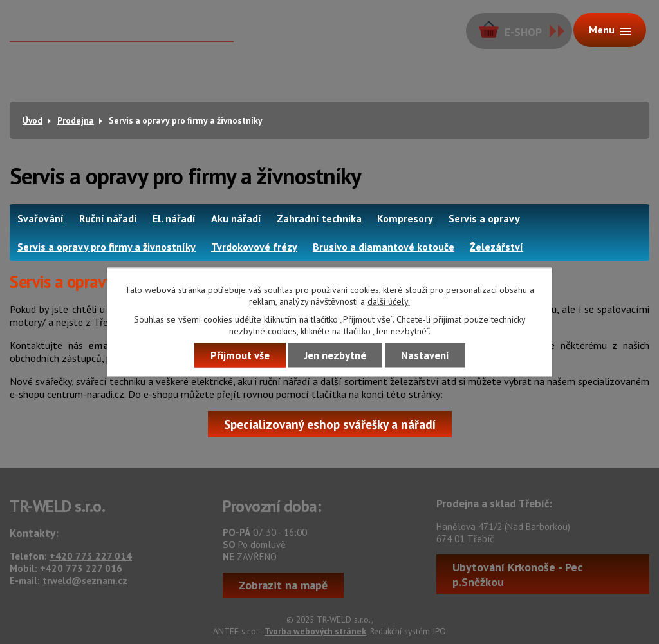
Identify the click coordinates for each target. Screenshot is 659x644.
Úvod (32, 120)
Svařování (41, 218)
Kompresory (405, 218)
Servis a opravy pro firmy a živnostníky (107, 247)
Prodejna (76, 120)
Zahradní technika (319, 218)
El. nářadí (174, 218)
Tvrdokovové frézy (254, 247)
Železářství (497, 247)
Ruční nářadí (108, 218)
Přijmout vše (240, 355)
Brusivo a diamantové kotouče (384, 247)
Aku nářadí (236, 218)
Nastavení (425, 355)
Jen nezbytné (335, 355)
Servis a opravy (484, 218)
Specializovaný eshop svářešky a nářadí (330, 424)
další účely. (389, 301)
